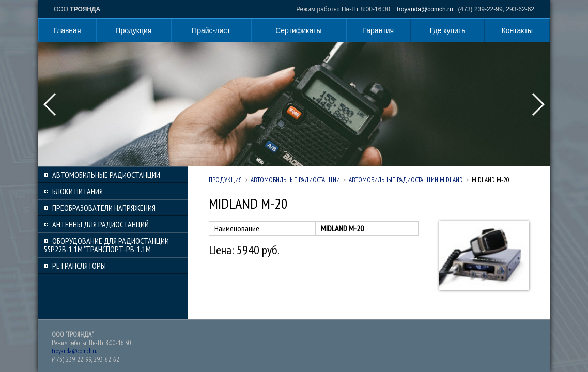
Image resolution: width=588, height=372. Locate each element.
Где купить (448, 30)
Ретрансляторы (79, 266)
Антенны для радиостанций (100, 224)
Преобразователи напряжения (104, 208)
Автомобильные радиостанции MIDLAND (406, 180)
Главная (67, 30)
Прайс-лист (211, 30)
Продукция (133, 30)
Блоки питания (78, 191)
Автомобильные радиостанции (106, 175)
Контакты (517, 30)
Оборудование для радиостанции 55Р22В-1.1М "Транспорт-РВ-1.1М (106, 245)
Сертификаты (298, 30)
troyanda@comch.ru (425, 9)
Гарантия (379, 30)
